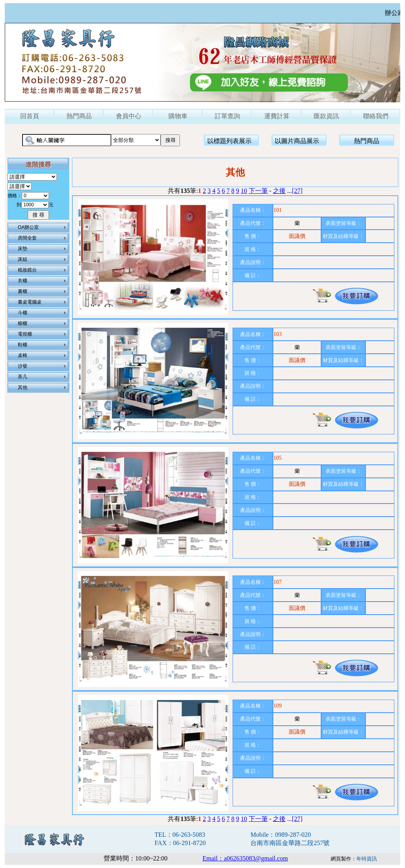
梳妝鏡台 (27, 270)
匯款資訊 (326, 116)
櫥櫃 (23, 323)
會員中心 (129, 116)
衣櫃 (23, 281)
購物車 (178, 116)
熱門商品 (79, 116)
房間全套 (27, 238)
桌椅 (23, 355)
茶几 (23, 377)
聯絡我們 (376, 116)
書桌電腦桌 (30, 302)
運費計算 (277, 116)
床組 (23, 259)
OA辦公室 (28, 227)
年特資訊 (367, 859)
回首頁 (30, 116)
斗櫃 (23, 313)
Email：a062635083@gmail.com (245, 858)
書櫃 (23, 291)
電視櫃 (25, 334)
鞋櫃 (23, 345)
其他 (23, 387)
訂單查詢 (227, 116)
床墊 (23, 249)
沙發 (23, 366)
